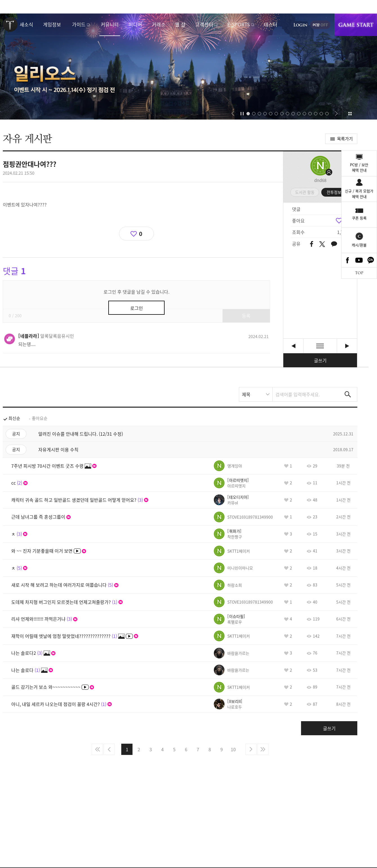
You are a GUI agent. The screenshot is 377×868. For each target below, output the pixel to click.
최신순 (14, 418)
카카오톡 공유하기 (334, 244)
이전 (109, 749)
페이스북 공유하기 (312, 244)
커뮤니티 (110, 24)
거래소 (159, 24)
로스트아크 (10, 24)
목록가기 (345, 139)
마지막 (263, 749)
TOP (359, 273)
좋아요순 (40, 418)
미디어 (135, 24)
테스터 (271, 24)
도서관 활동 (305, 192)
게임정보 (52, 24)
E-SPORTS (239, 24)
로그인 (300, 25)
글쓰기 (320, 360)
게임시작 (356, 25)
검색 (348, 394)
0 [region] (141, 234)
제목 (246, 394)
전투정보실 (336, 192)
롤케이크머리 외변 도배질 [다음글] (347, 346)
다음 (251, 749)
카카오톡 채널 (371, 260)
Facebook (347, 260)
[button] (233, 114)
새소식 (26, 24)
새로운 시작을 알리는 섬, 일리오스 (188, 67)
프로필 (320, 166)
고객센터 (204, 24)
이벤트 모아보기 (350, 114)
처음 (97, 749)
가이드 (79, 24)
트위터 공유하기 (322, 244)
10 (233, 749)
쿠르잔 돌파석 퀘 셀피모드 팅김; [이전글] (293, 346)
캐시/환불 (359, 245)
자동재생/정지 (242, 114)
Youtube (359, 260)
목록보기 (320, 346)
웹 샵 (180, 24)
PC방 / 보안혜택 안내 (359, 167)
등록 (246, 316)
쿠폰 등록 (359, 218)
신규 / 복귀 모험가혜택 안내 (359, 194)
